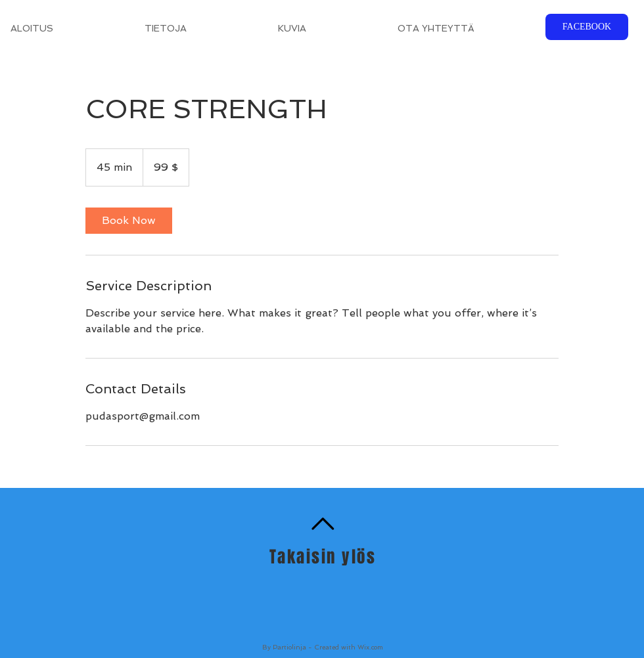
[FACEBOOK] (587, 27)
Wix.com (370, 647)
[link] (129, 221)
